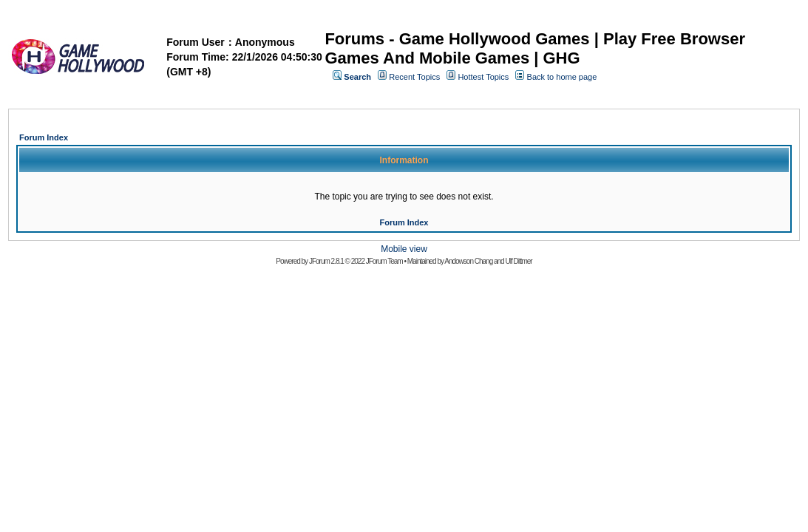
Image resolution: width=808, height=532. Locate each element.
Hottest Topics (483, 77)
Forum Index (44, 137)
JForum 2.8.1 (326, 261)
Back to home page (562, 77)
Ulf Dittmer (518, 261)
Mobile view (404, 249)
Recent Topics (414, 77)
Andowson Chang (468, 261)
